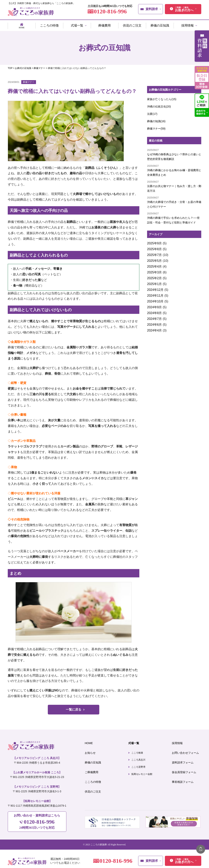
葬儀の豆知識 (93, 761)
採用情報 (177, 742)
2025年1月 (155, 282)
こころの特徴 (93, 780)
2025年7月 (155, 253)
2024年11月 (155, 294)
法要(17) (152, 112)
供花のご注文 (93, 790)
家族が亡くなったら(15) (162, 98)
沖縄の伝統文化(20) (159, 105)
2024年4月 (155, 329)
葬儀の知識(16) (156, 120)
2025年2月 (155, 277)
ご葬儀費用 (92, 771)
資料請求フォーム (183, 761)
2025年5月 (155, 259)
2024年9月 (155, 306)
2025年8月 (155, 248)
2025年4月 (155, 265)
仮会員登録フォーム (184, 771)
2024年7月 (155, 317)
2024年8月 (155, 311)
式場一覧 (134, 742)
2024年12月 (155, 288)
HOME (89, 742)
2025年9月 (155, 242)
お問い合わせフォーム (185, 751)
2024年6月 (155, 323)
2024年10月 (155, 300)
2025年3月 (155, 271)
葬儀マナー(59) (156, 127)
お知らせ (90, 751)
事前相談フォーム (183, 780)
